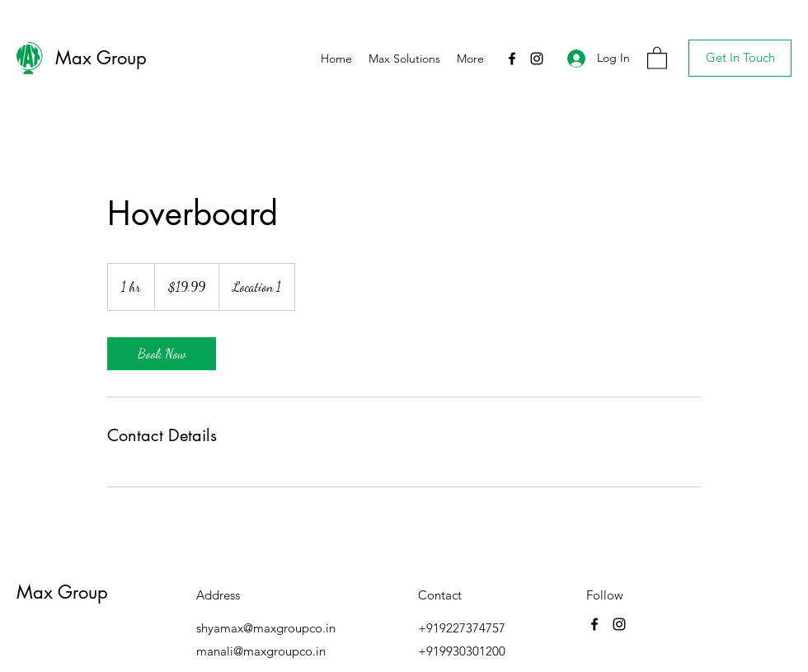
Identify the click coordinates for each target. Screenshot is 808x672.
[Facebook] (512, 59)
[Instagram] (537, 59)
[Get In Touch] (740, 58)
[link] (162, 354)
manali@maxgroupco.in (261, 651)
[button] (657, 57)
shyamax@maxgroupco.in (266, 628)
